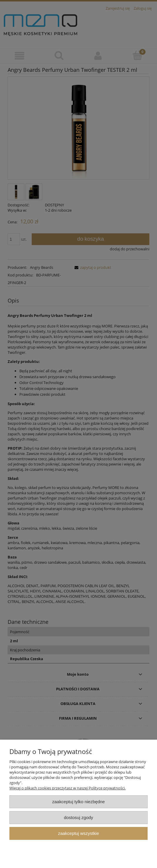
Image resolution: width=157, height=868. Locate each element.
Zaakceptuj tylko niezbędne (78, 802)
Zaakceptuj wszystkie (78, 833)
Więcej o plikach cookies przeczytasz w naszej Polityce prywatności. (67, 788)
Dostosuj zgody (79, 817)
